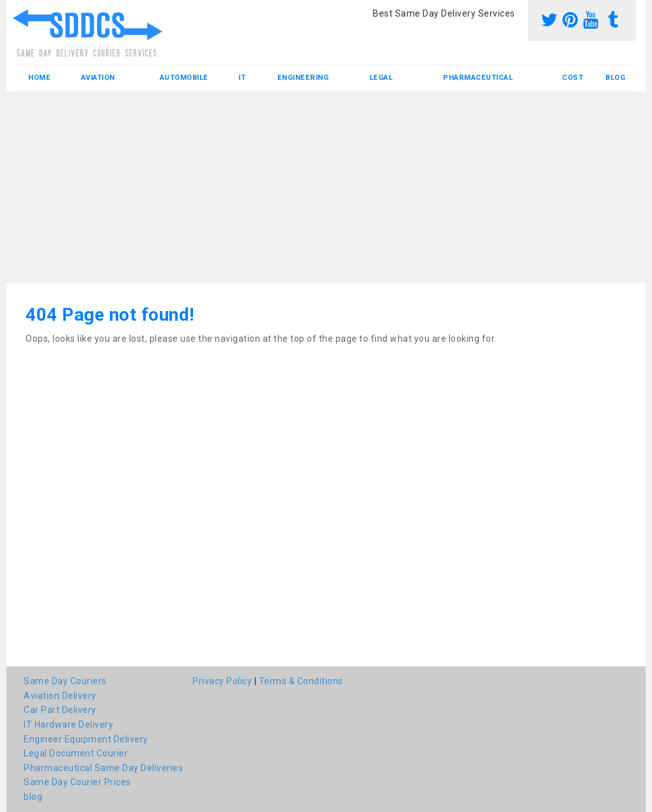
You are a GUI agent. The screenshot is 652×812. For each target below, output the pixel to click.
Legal (381, 78)
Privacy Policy (222, 681)
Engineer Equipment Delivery (86, 739)
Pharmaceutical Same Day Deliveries (103, 768)
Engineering (303, 78)
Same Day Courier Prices (77, 782)
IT (242, 78)
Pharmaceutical (478, 78)
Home (39, 78)
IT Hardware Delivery (68, 724)
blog (615, 78)
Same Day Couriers (65, 681)
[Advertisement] (326, 187)
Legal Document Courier (76, 753)
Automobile (184, 78)
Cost (572, 78)
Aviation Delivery (60, 696)
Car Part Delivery (60, 710)
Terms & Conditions (301, 681)
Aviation (98, 78)
